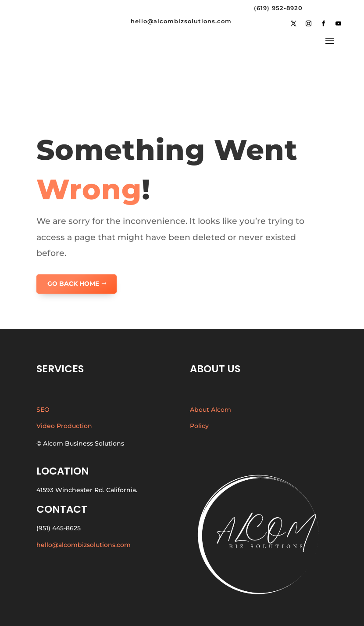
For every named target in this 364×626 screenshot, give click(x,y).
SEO (43, 410)
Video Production (64, 426)
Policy (199, 426)
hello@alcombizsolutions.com (84, 545)
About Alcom (211, 410)
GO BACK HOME (73, 284)
